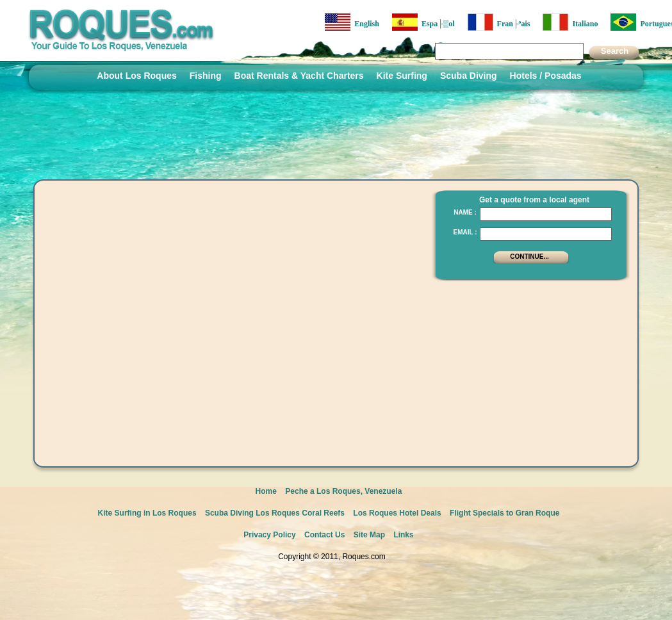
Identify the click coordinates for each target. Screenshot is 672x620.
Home (266, 491)
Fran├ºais (499, 22)
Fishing (206, 76)
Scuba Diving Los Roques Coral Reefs (275, 513)
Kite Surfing (402, 76)
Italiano (570, 22)
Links (403, 535)
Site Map (369, 535)
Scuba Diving (469, 76)
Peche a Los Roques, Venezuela (343, 491)
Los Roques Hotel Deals (397, 513)
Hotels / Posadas (546, 76)
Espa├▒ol (423, 22)
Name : (465, 212)
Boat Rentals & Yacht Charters (299, 76)
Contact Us (324, 535)
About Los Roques (136, 76)
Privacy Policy (269, 535)
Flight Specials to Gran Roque (504, 513)
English (352, 22)
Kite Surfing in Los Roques (147, 513)
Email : (465, 232)
